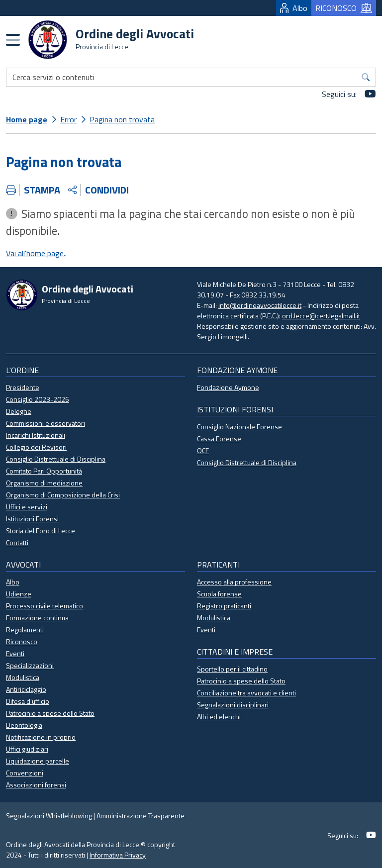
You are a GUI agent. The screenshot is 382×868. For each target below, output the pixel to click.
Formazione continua (37, 618)
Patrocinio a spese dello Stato (50, 713)
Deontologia (24, 725)
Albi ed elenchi (219, 717)
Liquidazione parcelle (38, 761)
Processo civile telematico (45, 606)
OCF (203, 450)
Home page (27, 119)
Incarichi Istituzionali (36, 435)
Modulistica (23, 677)
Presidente (23, 387)
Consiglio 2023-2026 (38, 399)
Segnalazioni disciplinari (233, 705)
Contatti (17, 542)
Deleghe (19, 411)
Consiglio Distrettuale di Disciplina (56, 459)
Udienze (19, 594)
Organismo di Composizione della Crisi (63, 495)
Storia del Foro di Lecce (41, 530)
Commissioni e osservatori (46, 423)
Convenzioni (25, 773)
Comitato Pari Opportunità (44, 471)
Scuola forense (219, 594)
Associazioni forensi (36, 785)
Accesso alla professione (234, 582)
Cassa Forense (219, 438)
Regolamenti (25, 629)
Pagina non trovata (122, 119)
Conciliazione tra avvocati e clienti (246, 693)
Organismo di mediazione (44, 483)
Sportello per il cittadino (232, 669)
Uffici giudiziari (27, 749)
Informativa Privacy (118, 855)
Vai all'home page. (36, 253)
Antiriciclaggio (26, 689)
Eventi (15, 653)
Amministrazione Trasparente (141, 816)
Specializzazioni (30, 665)
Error (68, 119)
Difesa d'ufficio (28, 701)
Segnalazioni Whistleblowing (49, 816)
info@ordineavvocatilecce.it (260, 305)
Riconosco (22, 641)
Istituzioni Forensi (32, 519)
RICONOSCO (344, 8)
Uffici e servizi (27, 507)
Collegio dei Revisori (36, 447)
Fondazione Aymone (228, 387)
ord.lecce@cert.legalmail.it (321, 316)
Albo (294, 8)
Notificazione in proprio (41, 737)
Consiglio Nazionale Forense (239, 427)
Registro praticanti (224, 606)
